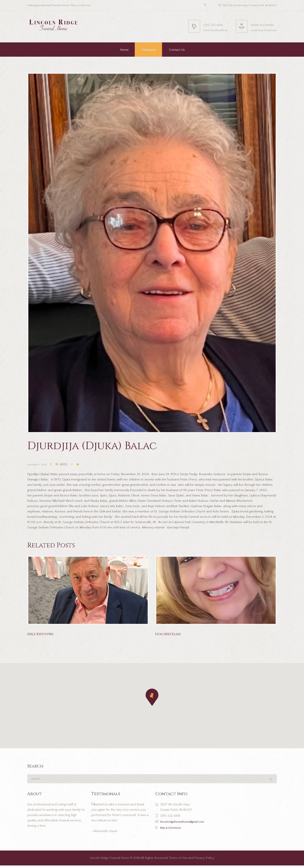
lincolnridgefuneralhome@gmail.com (185, 824)
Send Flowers (258, 24)
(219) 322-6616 (198, 24)
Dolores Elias (171, 634)
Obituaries (149, 50)
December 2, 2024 (40, 464)
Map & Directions (172, 830)
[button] (152, 697)
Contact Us (177, 50)
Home (124, 50)
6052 (71, 464)
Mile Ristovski (43, 634)
